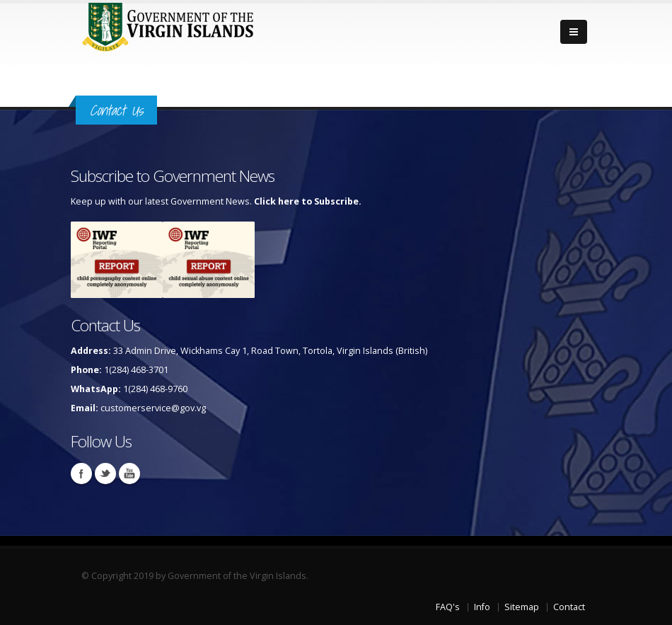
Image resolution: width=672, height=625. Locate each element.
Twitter (105, 474)
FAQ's (448, 607)
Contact (569, 607)
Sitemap (522, 607)
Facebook (81, 474)
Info (482, 607)
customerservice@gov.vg (153, 408)
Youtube (129, 474)
